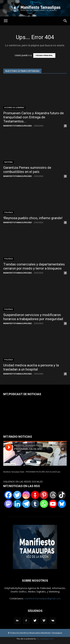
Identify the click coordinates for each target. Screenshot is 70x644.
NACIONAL (9, 162)
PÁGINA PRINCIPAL (44, 55)
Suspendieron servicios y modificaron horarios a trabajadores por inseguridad (33, 317)
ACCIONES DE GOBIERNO (14, 108)
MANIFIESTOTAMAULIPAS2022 (17, 126)
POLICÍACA (9, 212)
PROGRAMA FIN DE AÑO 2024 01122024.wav (43, 472)
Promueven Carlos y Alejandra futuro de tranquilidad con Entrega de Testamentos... (34, 117)
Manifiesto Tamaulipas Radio (14, 472)
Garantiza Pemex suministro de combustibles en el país (27, 170)
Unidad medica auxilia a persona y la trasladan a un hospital (31, 367)
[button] (65, 21)
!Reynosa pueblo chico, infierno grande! (33, 218)
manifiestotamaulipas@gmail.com (42, 598)
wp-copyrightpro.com (45, 639)
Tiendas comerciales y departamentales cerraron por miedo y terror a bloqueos (34, 266)
